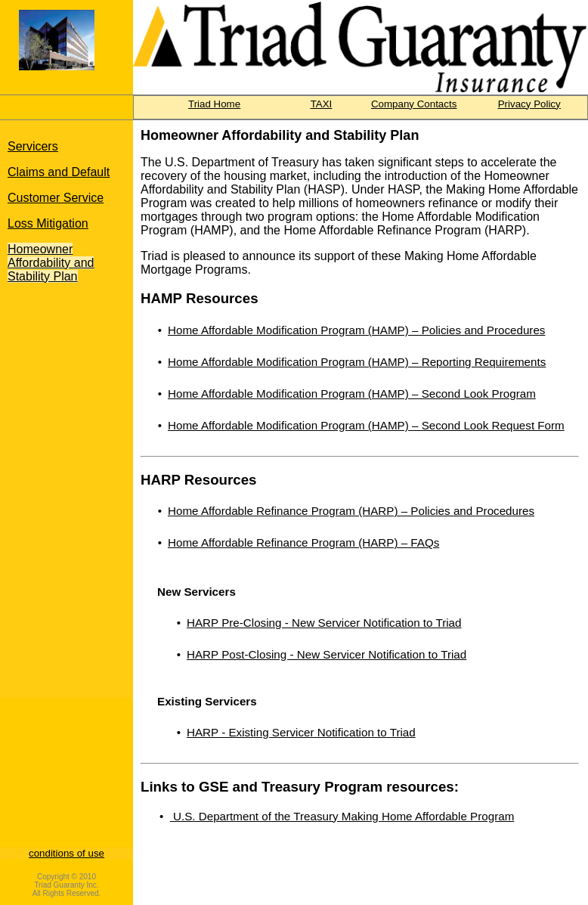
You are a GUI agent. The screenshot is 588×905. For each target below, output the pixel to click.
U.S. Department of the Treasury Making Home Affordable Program (342, 816)
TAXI (322, 104)
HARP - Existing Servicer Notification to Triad (301, 732)
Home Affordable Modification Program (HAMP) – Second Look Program (352, 394)
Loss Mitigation (48, 223)
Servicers (33, 146)
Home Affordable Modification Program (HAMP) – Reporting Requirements (357, 362)
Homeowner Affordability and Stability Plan (51, 263)
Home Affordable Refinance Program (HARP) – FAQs (303, 542)
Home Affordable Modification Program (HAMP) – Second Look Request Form (366, 425)
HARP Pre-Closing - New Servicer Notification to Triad (324, 623)
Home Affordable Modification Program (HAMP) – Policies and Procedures (356, 330)
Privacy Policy (529, 104)
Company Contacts (414, 104)
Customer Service (56, 198)
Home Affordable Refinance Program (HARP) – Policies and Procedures (351, 511)
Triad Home (214, 104)
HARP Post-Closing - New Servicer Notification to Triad (326, 654)
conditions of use (67, 853)
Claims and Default (59, 172)
